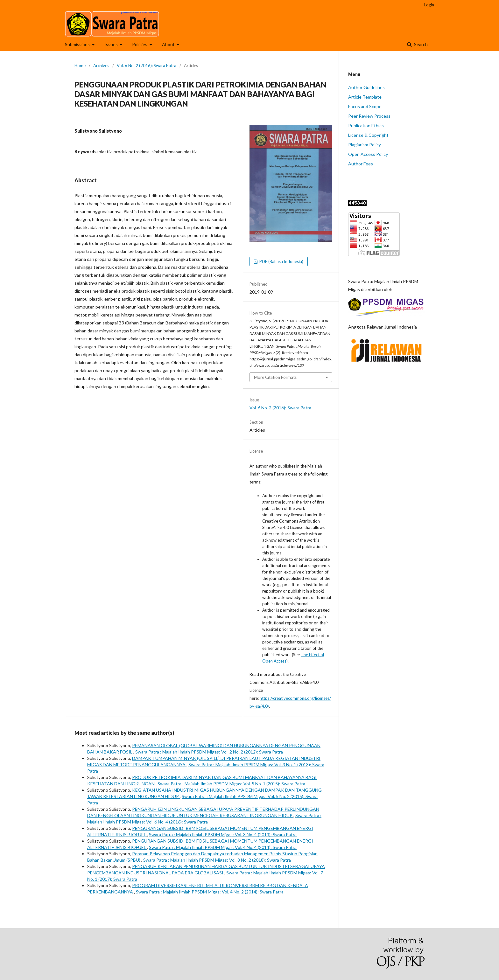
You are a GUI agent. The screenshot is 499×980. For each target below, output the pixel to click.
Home (80, 66)
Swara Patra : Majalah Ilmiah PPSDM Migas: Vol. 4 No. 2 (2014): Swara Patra (210, 892)
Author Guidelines (366, 87)
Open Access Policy (368, 154)
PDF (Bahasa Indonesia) (281, 261)
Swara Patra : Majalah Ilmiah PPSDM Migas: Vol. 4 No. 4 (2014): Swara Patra (223, 847)
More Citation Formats (275, 377)
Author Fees (361, 164)
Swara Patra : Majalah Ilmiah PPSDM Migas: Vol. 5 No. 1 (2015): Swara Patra (231, 784)
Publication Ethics (366, 125)
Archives (101, 66)
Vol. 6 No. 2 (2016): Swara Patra (147, 66)
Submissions (78, 44)
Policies (140, 44)
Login (429, 5)
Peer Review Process (369, 116)
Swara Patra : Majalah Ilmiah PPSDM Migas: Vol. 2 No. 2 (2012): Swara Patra (209, 752)
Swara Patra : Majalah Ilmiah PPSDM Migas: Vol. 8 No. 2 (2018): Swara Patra (217, 860)
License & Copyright (368, 135)
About (169, 44)
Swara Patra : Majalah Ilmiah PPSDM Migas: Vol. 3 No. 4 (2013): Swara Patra (223, 834)
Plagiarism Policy (365, 145)
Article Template (365, 97)
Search (420, 44)
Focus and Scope (365, 106)
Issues (112, 44)
